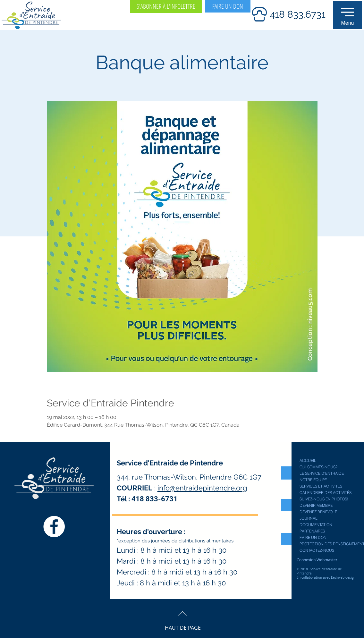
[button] (347, 15)
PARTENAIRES (312, 531)
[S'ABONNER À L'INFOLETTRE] (166, 6)
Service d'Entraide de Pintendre (170, 463)
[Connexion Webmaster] (317, 560)
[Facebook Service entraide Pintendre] (54, 527)
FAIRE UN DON (313, 537)
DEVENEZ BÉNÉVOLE (318, 512)
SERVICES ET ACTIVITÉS (321, 486)
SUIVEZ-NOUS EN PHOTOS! (324, 499)
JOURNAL (309, 518)
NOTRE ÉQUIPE (313, 480)
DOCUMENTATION (316, 525)
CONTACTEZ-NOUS (317, 550)
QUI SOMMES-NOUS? (318, 467)
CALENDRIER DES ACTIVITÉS (326, 493)
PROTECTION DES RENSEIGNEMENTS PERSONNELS (328, 544)
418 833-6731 (155, 499)
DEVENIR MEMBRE (316, 505)
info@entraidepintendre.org (202, 488)
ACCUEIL (308, 460)
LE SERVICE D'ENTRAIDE (322, 473)
